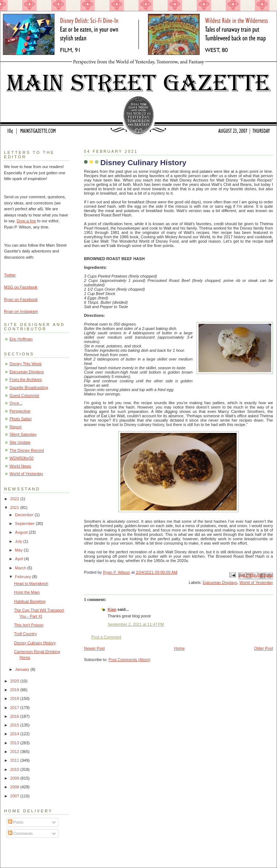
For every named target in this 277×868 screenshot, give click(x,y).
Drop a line (26, 221)
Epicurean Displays (220, 582)
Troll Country (26, 634)
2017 (15, 708)
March (21, 568)
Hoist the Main (27, 592)
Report (15, 427)
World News (20, 466)
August (22, 532)
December (25, 515)
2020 (15, 681)
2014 (15, 734)
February (23, 577)
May (19, 550)
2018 (15, 698)
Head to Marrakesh (31, 584)
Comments (20, 833)
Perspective (20, 411)
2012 (15, 752)
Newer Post (94, 648)
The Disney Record (27, 450)
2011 (15, 760)
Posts (16, 822)
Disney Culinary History (35, 643)
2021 (15, 507)
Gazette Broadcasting (29, 387)
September (25, 523)
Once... (16, 403)
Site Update (20, 442)
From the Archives (26, 379)
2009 (15, 778)
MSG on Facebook (21, 287)
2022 (15, 499)
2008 (15, 787)
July (19, 541)
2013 (15, 743)
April (19, 559)
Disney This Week (26, 364)
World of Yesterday (256, 582)
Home (179, 648)
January (23, 669)
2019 (15, 690)
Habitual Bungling (30, 601)
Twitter (10, 275)
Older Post (264, 648)
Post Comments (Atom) (130, 660)
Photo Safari (21, 419)
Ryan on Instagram (21, 311)
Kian (112, 609)
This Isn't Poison (29, 625)
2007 (15, 796)
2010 (15, 769)
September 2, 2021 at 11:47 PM (136, 624)
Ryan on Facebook (21, 299)
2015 (15, 725)
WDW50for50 (21, 458)
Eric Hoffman (21, 339)
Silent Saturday (23, 434)
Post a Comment (106, 637)
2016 (15, 716)
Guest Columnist (24, 395)
